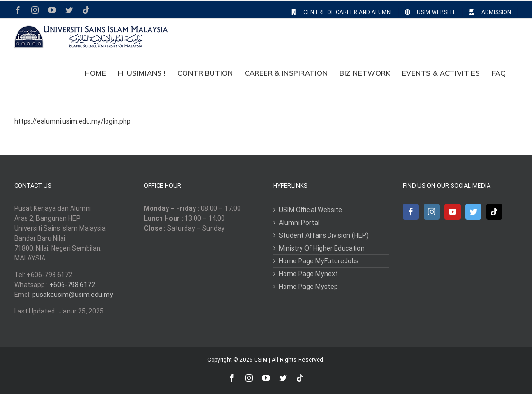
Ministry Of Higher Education (322, 248)
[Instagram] (432, 212)
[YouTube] (452, 212)
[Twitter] (473, 212)
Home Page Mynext (308, 274)
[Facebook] (411, 212)
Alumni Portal (299, 223)
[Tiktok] (494, 212)
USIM (261, 360)
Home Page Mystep (308, 287)
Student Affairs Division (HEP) (324, 235)
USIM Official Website (310, 210)
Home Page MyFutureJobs (319, 261)
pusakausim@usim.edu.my (73, 295)
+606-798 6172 (72, 285)
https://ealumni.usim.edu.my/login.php (72, 121)
